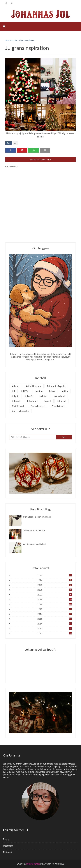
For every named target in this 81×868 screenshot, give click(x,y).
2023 (55, 585)
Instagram (8, 846)
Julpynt (47, 401)
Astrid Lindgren (33, 386)
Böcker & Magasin (56, 386)
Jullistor (43, 396)
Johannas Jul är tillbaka (34, 530)
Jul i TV (25, 391)
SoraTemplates (33, 864)
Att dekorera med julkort (35, 544)
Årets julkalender (20, 411)
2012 (55, 633)
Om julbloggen (38, 406)
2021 (55, 590)
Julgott (15, 396)
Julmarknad (59, 396)
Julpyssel (62, 401)
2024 (55, 580)
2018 (55, 604)
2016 (55, 614)
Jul (16, 40)
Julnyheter (32, 401)
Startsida (9, 40)
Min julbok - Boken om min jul (37, 517)
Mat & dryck (18, 406)
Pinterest (8, 852)
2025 (55, 575)
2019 (55, 599)
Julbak (52, 391)
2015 (55, 619)
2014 (55, 624)
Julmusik (16, 401)
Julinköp (29, 396)
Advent (16, 386)
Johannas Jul (58, 864)
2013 (55, 628)
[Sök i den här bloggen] (33, 437)
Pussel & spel (58, 406)
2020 (55, 595)
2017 (55, 609)
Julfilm (65, 391)
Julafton (39, 391)
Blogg (6, 839)
